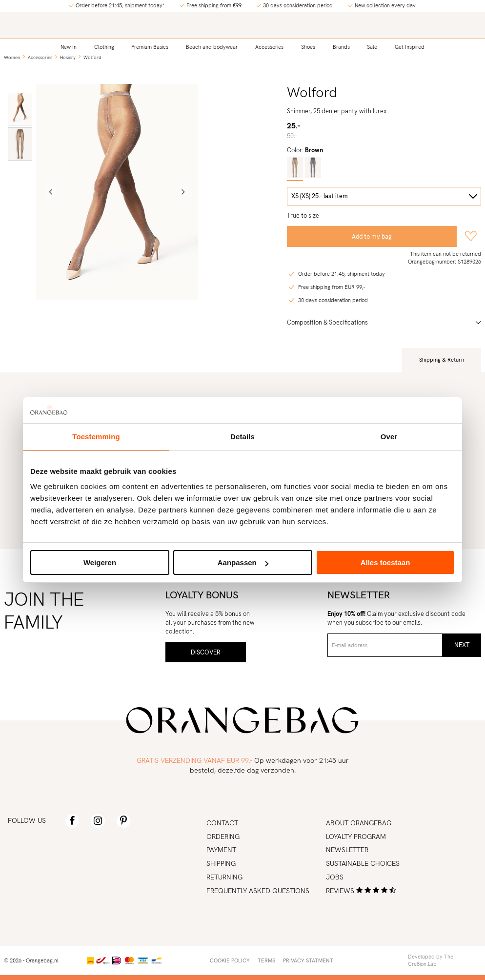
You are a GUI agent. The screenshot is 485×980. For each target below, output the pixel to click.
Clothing (104, 46)
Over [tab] (389, 437)
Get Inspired (410, 46)
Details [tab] (242, 437)
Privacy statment (308, 960)
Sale (372, 46)
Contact (222, 823)
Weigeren (100, 562)
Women (12, 58)
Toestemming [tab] (96, 437)
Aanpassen (243, 562)
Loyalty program (356, 837)
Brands (341, 46)
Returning (224, 877)
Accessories (269, 46)
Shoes (308, 46)
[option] (20, 109)
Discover (206, 652)
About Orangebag (359, 823)
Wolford (92, 58)
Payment (221, 850)
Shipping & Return (442, 360)
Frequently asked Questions (258, 891)
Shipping (221, 863)
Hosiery (68, 58)
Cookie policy (230, 960)
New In (69, 46)
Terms (266, 960)
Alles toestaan (385, 562)
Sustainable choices (363, 863)
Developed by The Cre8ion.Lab (431, 960)
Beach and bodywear (212, 46)
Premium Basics (150, 46)
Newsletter (347, 850)
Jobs (335, 877)
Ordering (223, 837)
